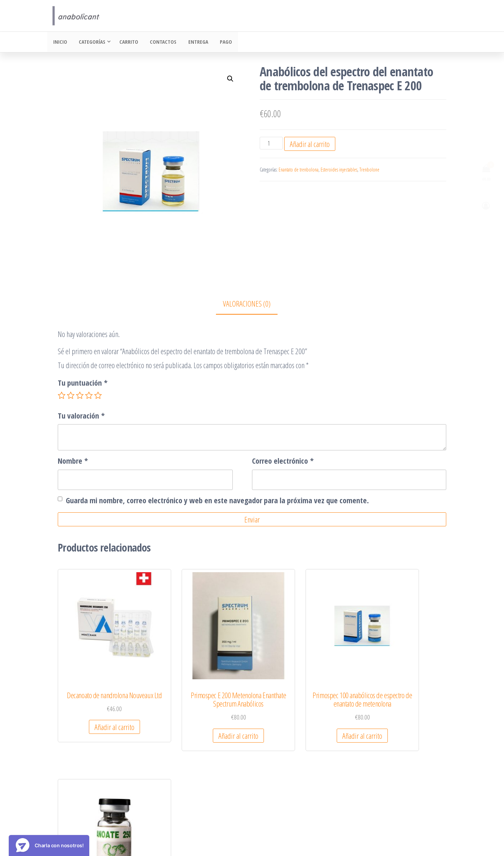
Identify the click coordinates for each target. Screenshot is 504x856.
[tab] (252, 305)
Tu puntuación (83, 383)
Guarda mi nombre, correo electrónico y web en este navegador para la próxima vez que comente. (217, 501)
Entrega (194, 42)
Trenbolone (369, 170)
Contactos (160, 42)
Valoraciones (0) (247, 304)
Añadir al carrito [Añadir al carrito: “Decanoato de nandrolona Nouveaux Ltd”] (100, 709)
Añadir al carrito (310, 145)
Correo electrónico (283, 461)
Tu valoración (81, 416)
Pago (221, 42)
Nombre (73, 461)
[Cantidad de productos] (271, 144)
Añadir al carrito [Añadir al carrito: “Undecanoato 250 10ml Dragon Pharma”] (402, 709)
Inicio (59, 42)
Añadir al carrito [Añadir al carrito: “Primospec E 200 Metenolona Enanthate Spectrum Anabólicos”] (201, 709)
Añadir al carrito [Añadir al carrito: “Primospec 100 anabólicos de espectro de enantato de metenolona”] (301, 717)
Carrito (127, 42)
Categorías (90, 42)
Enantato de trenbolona (299, 170)
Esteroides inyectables (339, 170)
